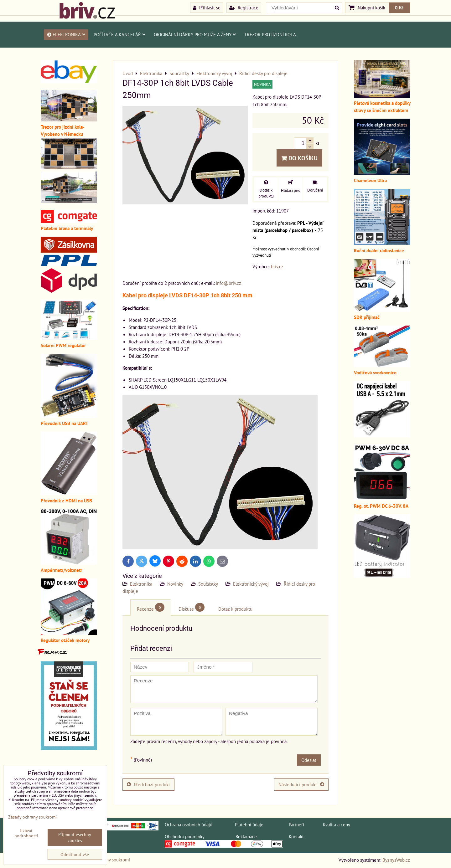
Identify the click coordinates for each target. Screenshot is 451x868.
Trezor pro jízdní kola (270, 34)
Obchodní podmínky (184, 836)
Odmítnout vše (75, 854)
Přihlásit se (207, 8)
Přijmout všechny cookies (75, 837)
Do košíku (299, 158)
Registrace (244, 8)
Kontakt (296, 836)
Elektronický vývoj (251, 584)
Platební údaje (249, 824)
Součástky (208, 584)
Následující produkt (301, 784)
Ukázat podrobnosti (26, 833)
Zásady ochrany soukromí (32, 817)
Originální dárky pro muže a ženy (195, 34)
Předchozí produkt (148, 784)
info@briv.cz (228, 283)
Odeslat (309, 760)
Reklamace (246, 836)
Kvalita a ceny (337, 824)
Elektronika (66, 34)
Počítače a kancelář (120, 34)
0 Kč (399, 8)
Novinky (175, 584)
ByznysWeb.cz (396, 860)
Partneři (296, 824)
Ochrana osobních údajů (189, 824)
